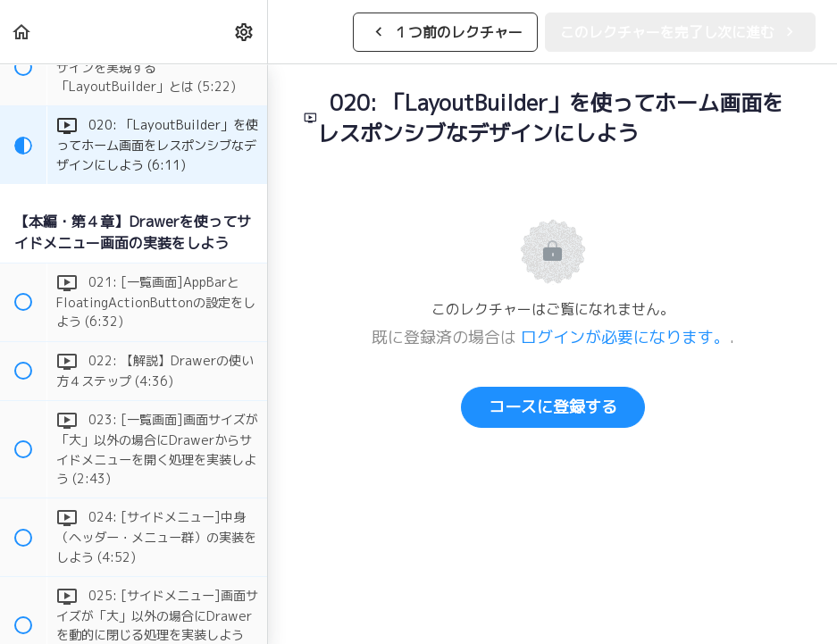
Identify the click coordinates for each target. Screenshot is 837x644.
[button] (22, 32)
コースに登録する (553, 407)
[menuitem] (245, 32)
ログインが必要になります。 (625, 337)
